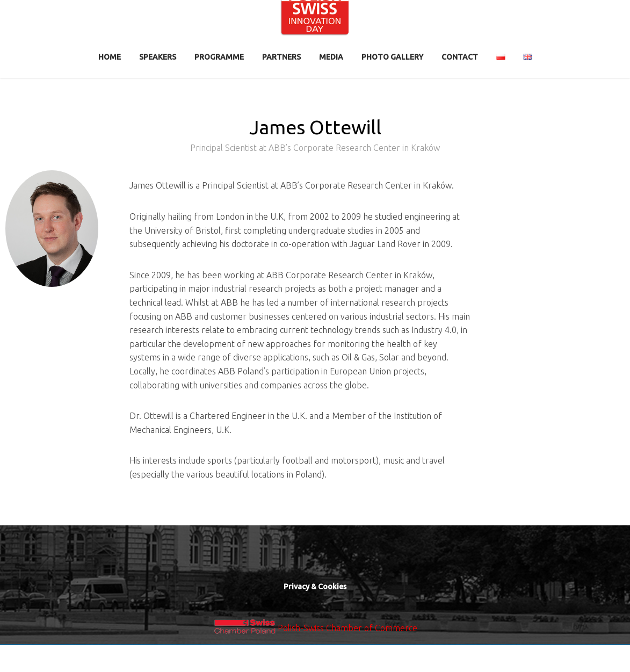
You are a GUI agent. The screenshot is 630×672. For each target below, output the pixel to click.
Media (331, 57)
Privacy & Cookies (315, 587)
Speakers (158, 57)
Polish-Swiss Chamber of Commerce (347, 628)
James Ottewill (315, 138)
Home (110, 57)
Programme (219, 57)
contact (460, 57)
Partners (281, 57)
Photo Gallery (392, 57)
